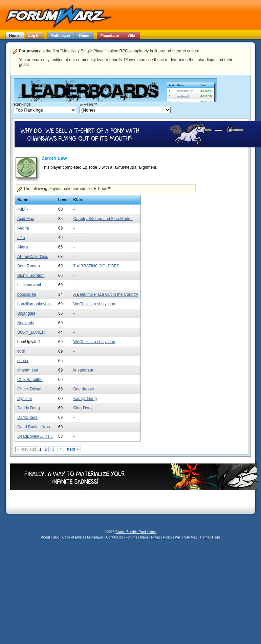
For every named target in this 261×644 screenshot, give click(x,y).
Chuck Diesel (29, 389)
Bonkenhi (26, 323)
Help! (216, 537)
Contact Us (115, 537)
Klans (144, 537)
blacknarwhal (29, 285)
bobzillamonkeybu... (35, 304)
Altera (23, 247)
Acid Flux (26, 219)
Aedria (23, 228)
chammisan (28, 370)
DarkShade (27, 418)
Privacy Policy (161, 537)
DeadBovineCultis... (35, 436)
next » (73, 449)
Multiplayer (95, 537)
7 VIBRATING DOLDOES (96, 266)
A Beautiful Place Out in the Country (105, 294)
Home (205, 537)
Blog (56, 537)
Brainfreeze (83, 389)
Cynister (25, 399)
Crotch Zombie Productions (136, 532)
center (23, 361)
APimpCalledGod (33, 257)
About (45, 537)
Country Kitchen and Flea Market (103, 219)
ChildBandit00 (30, 380)
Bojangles (26, 313)
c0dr (21, 351)
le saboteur (83, 370)
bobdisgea (27, 294)
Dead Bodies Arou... (35, 427)
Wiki (178, 537)
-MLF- (23, 209)
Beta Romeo (29, 266)
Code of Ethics (73, 537)
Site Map (191, 537)
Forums (131, 537)
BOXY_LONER (31, 332)
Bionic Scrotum (31, 276)
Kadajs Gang (85, 399)
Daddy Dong (29, 408)
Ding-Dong (83, 408)
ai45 (21, 238)
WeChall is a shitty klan (94, 304)
